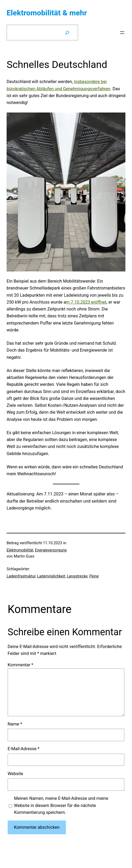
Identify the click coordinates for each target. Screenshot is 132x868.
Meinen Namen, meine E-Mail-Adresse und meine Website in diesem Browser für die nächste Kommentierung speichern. (61, 805)
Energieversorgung (51, 550)
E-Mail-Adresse (24, 749)
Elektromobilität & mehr (47, 13)
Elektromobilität (20, 550)
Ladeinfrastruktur (21, 576)
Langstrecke (77, 576)
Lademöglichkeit (51, 576)
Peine (94, 576)
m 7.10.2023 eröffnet (86, 302)
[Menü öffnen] (122, 33)
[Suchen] (67, 33)
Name (15, 724)
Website (15, 774)
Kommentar (21, 665)
